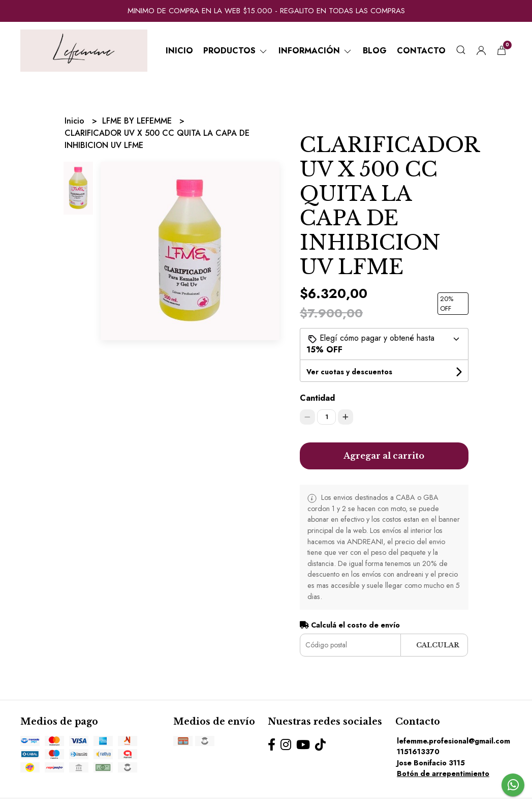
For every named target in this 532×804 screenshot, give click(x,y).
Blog (375, 51)
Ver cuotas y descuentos (349, 372)
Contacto (421, 51)
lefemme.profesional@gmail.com (453, 741)
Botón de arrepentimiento (443, 773)
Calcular (438, 645)
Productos (236, 51)
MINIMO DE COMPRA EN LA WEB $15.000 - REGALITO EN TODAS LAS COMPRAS (266, 11)
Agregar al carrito (384, 456)
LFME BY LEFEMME (138, 121)
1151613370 (418, 752)
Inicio (179, 51)
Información (316, 51)
